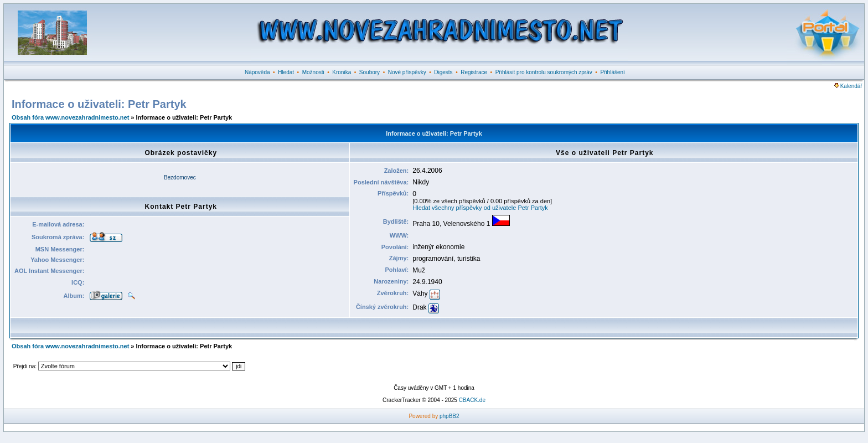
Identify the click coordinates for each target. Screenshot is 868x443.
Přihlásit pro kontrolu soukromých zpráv (544, 72)
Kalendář (848, 86)
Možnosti (313, 72)
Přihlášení (612, 72)
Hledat (286, 72)
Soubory (370, 72)
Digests (443, 72)
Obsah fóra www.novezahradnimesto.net (70, 117)
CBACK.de (472, 400)
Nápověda (257, 72)
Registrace (474, 72)
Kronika (342, 72)
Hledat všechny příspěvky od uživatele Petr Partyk (480, 208)
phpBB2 (449, 416)
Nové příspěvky (407, 72)
